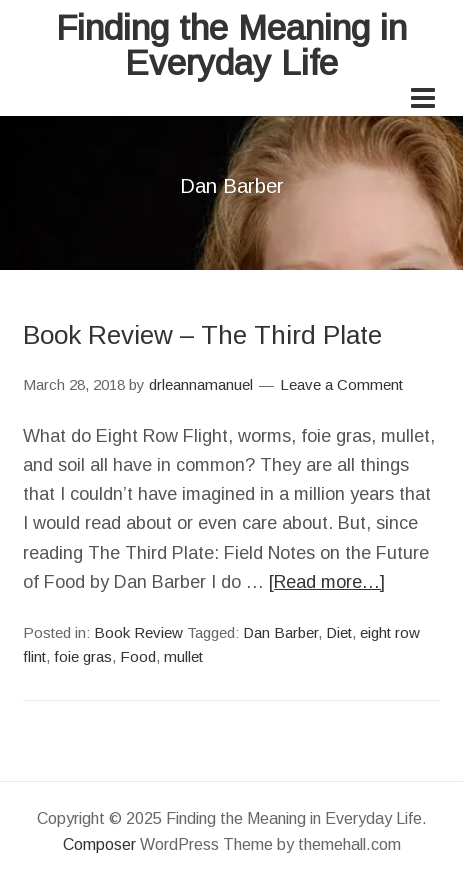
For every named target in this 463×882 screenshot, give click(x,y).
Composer (99, 844)
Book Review (138, 632)
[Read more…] (327, 582)
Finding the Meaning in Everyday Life (231, 45)
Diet (339, 632)
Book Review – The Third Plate (202, 335)
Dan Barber (280, 632)
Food (138, 656)
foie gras (83, 656)
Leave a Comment (341, 384)
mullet (183, 656)
